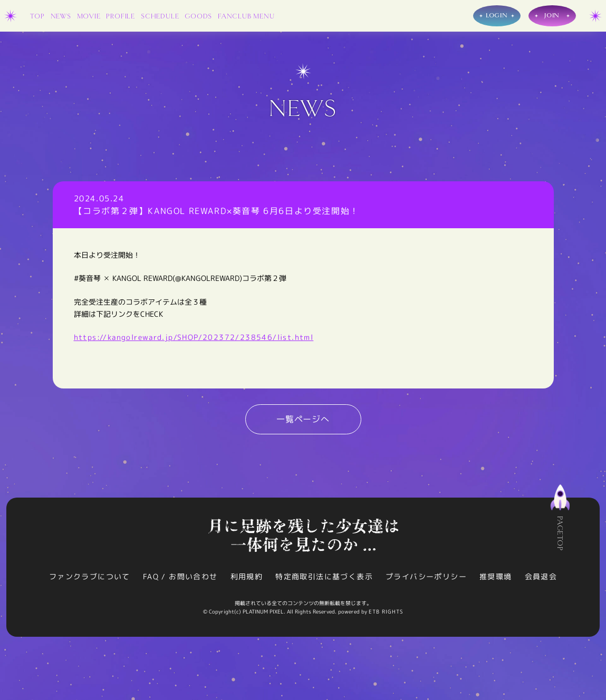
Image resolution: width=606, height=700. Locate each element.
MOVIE (89, 17)
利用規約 (247, 576)
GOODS (198, 17)
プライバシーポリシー (426, 576)
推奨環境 (496, 576)
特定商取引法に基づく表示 (324, 576)
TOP (37, 17)
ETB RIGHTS (386, 611)
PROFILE (121, 17)
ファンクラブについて (90, 576)
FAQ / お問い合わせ (180, 576)
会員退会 (541, 576)
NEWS (61, 17)
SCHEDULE (160, 17)
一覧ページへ (303, 419)
